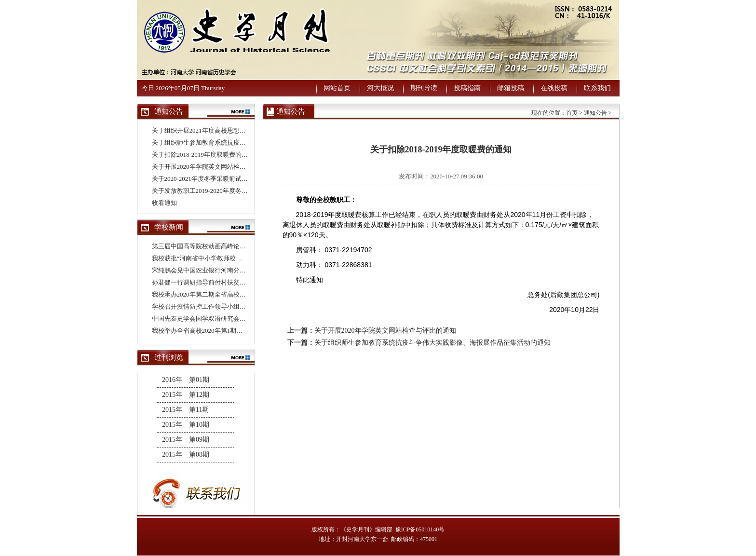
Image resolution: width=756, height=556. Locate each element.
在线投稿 (554, 88)
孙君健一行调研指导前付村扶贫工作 (202, 282)
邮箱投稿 (511, 88)
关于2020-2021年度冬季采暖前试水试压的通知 (216, 179)
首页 (572, 113)
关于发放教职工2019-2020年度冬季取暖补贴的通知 (222, 191)
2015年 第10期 (186, 425)
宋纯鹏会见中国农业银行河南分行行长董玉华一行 (221, 270)
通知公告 (595, 113)
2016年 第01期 (186, 380)
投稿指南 (467, 88)
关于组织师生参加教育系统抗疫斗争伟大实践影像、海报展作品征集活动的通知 (432, 343)
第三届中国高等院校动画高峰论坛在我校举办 (215, 246)
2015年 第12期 (186, 395)
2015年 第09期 (186, 440)
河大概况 (380, 88)
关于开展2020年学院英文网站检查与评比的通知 (218, 167)
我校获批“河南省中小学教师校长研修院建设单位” (221, 258)
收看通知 (164, 203)
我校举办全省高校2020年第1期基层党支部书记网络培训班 (232, 331)
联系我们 (597, 88)
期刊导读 (424, 88)
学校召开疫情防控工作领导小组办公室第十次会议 (221, 306)
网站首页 (337, 88)
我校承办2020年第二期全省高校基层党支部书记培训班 (227, 294)
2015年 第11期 (185, 410)
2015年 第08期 (186, 454)
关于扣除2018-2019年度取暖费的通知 (203, 155)
